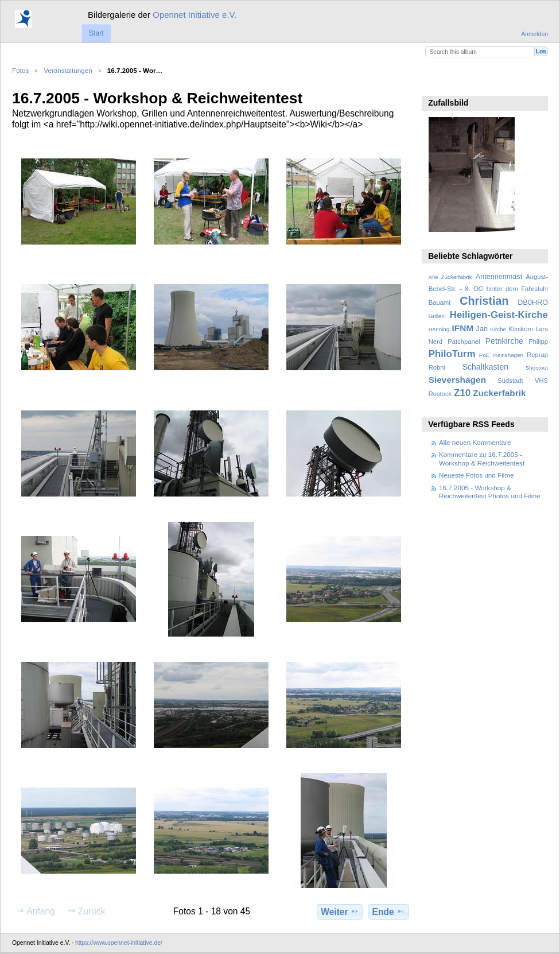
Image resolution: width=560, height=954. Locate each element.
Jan (482, 329)
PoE (485, 355)
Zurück (86, 911)
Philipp (538, 342)
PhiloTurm (452, 354)
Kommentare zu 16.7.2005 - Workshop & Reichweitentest (482, 458)
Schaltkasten (485, 367)
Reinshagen (508, 355)
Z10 (462, 393)
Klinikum (520, 329)
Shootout (537, 368)
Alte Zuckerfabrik (450, 277)
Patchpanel (464, 342)
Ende (389, 912)
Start (96, 33)
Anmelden (534, 34)
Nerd (435, 342)
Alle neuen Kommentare (475, 442)
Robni (437, 367)
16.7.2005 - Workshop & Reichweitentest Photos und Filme (490, 492)
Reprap (537, 355)
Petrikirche (504, 341)
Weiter (340, 912)
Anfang (35, 911)
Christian (484, 301)
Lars (542, 329)
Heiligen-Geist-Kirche (499, 315)
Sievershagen (457, 380)
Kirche (498, 329)
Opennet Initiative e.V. (195, 15)
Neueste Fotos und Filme (477, 475)
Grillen (437, 316)
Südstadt (510, 381)
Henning (439, 329)
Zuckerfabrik (499, 393)
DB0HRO (533, 303)
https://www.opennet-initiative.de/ (119, 943)
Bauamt (440, 303)
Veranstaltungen (68, 70)
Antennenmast (499, 277)
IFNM (463, 328)
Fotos (20, 70)
